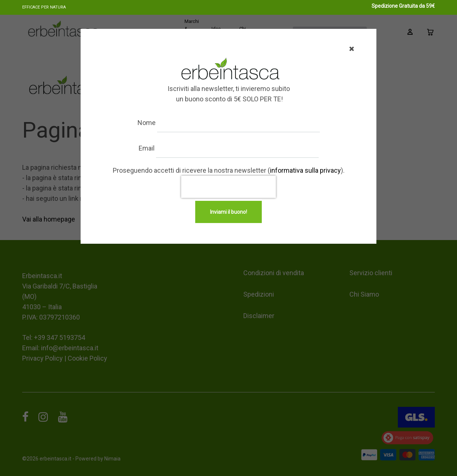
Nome (147, 123)
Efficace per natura (44, 7)
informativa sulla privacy (305, 170)
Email (147, 148)
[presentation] (228, 187)
